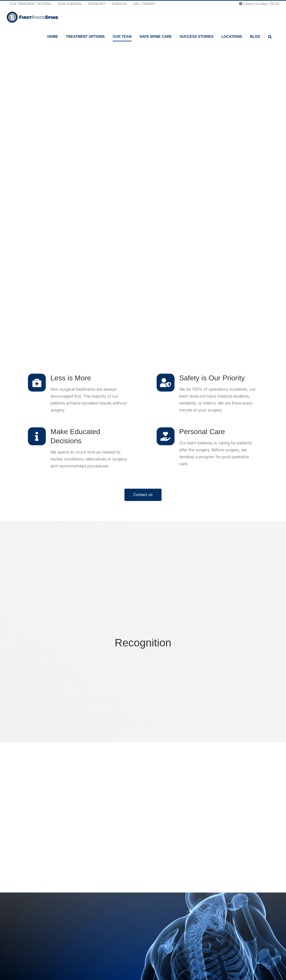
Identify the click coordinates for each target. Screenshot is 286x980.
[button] (270, 37)
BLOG (275, 4)
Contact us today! (254, 4)
